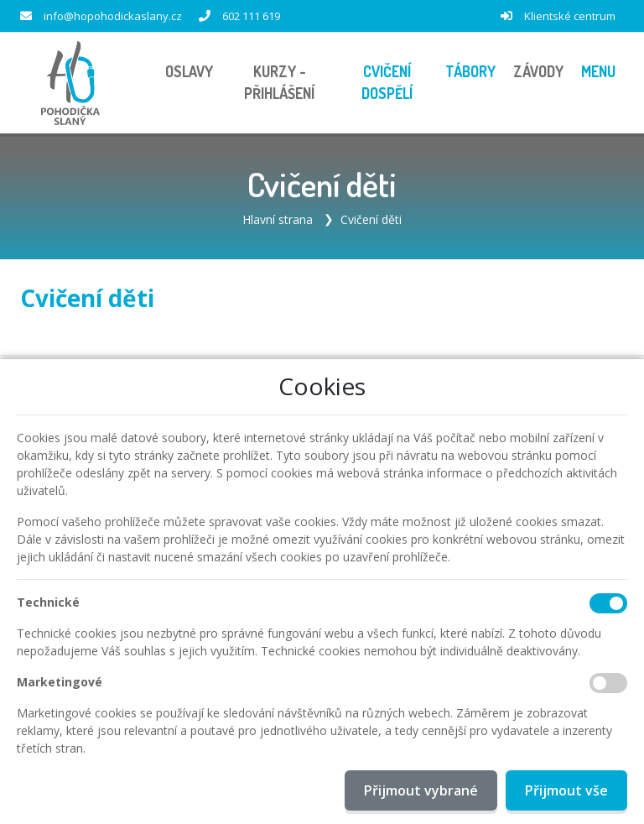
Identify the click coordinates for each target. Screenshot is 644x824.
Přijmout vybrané (421, 790)
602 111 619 (251, 16)
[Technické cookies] (608, 603)
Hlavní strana (278, 219)
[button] (598, 72)
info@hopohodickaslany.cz (113, 16)
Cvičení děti (371, 219)
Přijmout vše (566, 790)
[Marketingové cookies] (608, 683)
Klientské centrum (570, 16)
